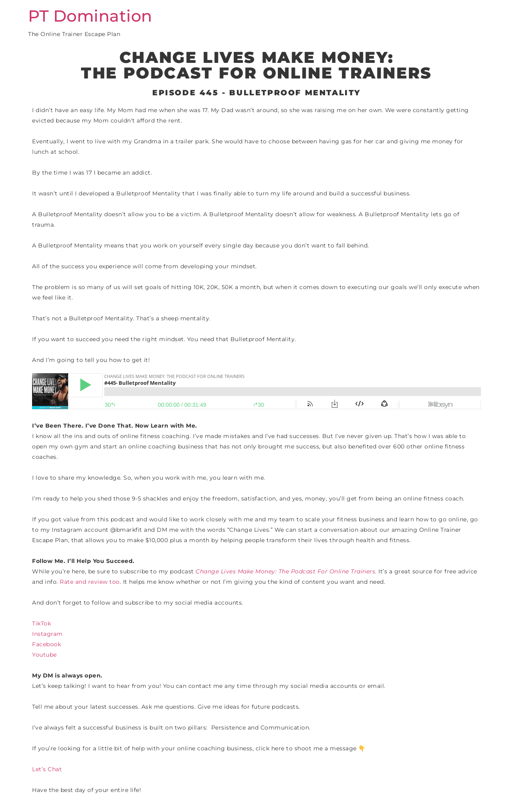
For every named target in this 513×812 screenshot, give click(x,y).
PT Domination (90, 16)
